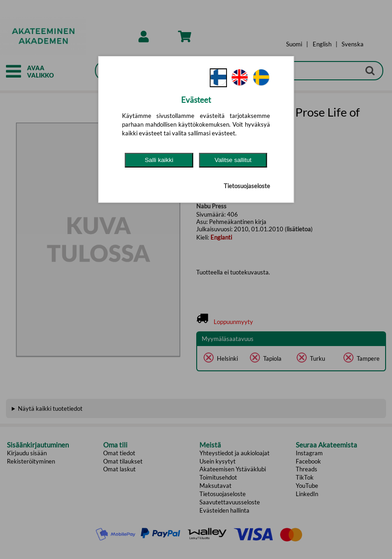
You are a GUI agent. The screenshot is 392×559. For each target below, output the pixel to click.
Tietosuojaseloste (247, 186)
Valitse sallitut (233, 160)
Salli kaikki (159, 160)
